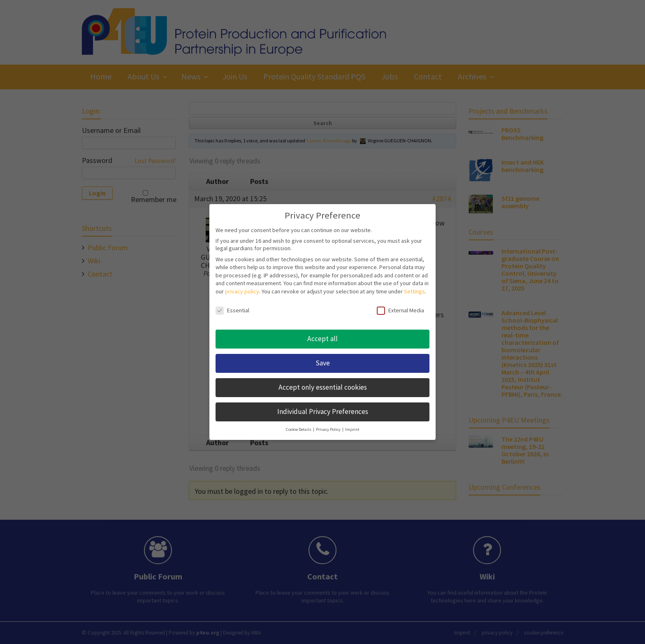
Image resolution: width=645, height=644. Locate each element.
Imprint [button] (352, 429)
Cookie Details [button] (299, 429)
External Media (400, 310)
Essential (232, 310)
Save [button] (323, 363)
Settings (414, 291)
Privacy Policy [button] (329, 429)
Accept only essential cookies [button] (323, 387)
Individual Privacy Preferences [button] (323, 412)
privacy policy (242, 291)
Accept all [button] (322, 339)
